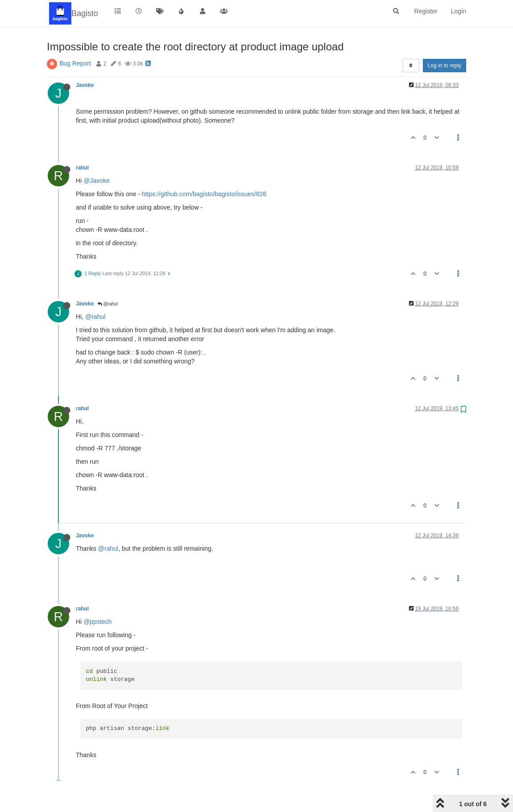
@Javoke (97, 181)
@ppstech (97, 622)
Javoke (85, 85)
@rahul (108, 304)
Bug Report (75, 63)
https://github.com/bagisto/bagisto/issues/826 (204, 194)
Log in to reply (445, 66)
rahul (82, 168)
